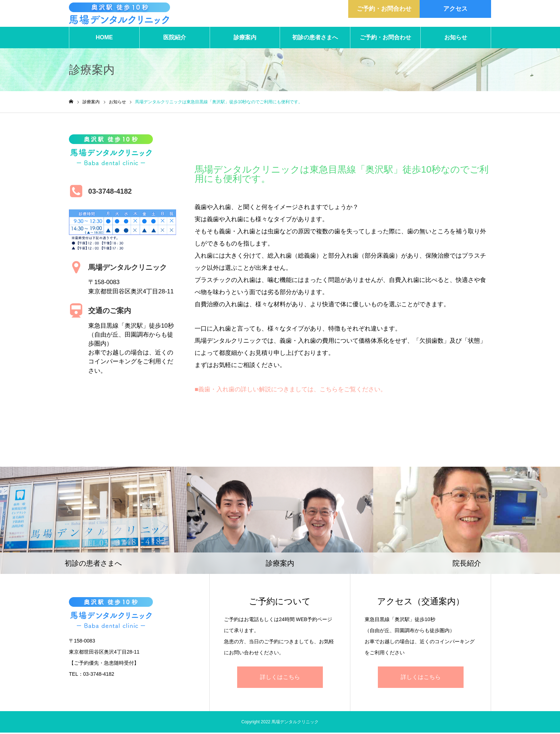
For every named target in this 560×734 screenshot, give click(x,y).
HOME (104, 39)
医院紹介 (175, 39)
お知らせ (456, 39)
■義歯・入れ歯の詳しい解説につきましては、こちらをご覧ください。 (291, 391)
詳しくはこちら (280, 678)
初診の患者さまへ (315, 39)
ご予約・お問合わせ (385, 39)
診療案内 (245, 39)
